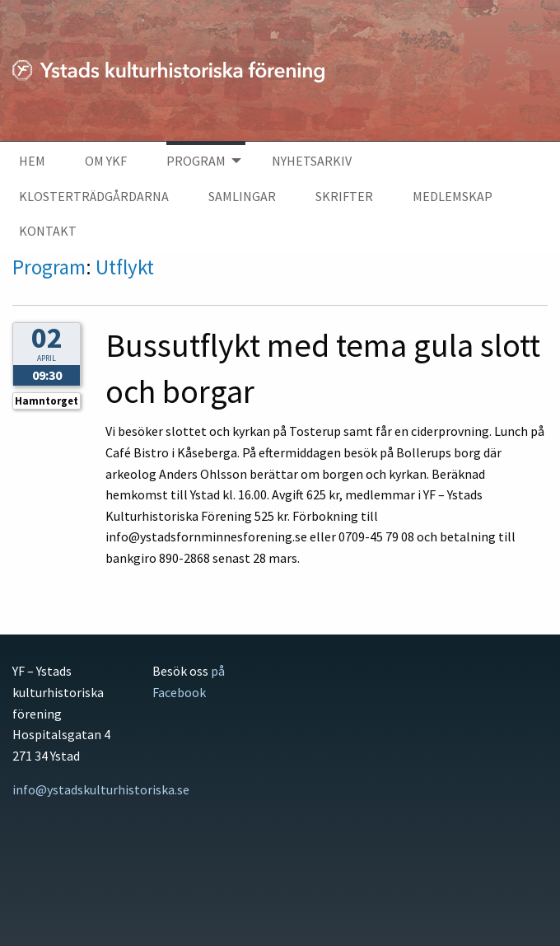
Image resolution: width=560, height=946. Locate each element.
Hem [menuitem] (32, 161)
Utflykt (125, 267)
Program (49, 267)
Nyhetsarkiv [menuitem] (312, 161)
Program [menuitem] (196, 161)
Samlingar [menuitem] (242, 196)
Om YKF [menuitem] (106, 161)
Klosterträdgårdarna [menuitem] (94, 196)
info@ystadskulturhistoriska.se (101, 789)
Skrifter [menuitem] (344, 196)
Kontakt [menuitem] (48, 231)
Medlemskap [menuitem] (453, 196)
